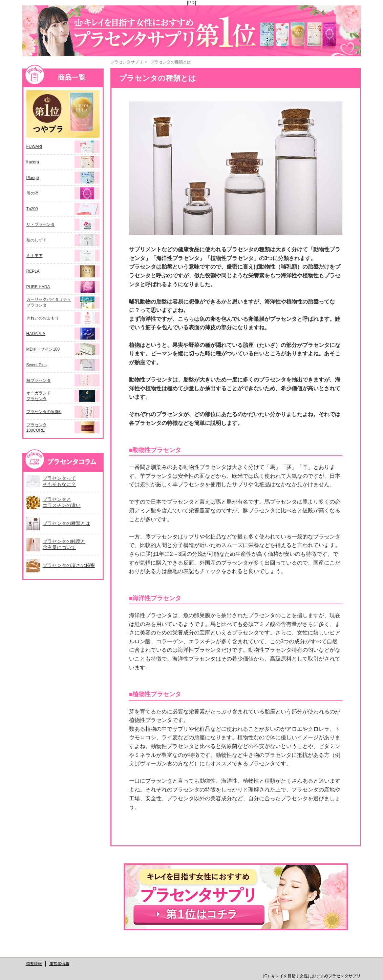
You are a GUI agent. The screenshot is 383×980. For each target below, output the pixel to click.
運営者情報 (59, 964)
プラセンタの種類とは (171, 62)
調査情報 (34, 964)
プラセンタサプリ (127, 62)
